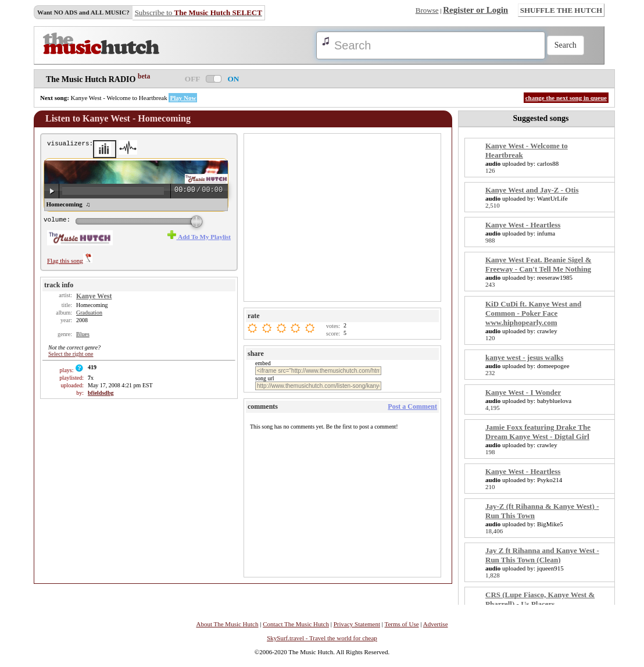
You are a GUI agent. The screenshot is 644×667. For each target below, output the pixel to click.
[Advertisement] (344, 217)
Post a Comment (412, 406)
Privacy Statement (357, 624)
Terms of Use (402, 624)
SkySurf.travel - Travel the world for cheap (322, 638)
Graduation (89, 313)
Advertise (436, 624)
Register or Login (475, 10)
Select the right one (71, 354)
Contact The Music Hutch (296, 624)
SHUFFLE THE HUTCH (561, 10)
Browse (427, 10)
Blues (83, 334)
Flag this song (70, 261)
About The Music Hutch (227, 624)
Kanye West (94, 296)
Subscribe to (198, 13)
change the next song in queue (566, 98)
